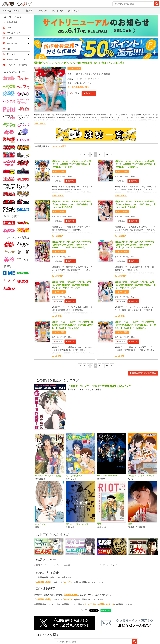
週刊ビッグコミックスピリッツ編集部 (93, 56)
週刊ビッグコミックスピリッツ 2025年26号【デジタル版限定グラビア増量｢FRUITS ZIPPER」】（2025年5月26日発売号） (71, 227)
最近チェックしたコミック (108, 631)
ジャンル (77, 631)
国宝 (130, 507)
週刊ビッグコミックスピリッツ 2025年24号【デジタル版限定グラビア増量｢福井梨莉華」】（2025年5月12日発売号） (71, 267)
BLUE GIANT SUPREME (107, 458)
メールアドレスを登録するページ (99, 587)
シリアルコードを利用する (17, 47)
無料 (88, 631)
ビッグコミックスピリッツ (88, 61)
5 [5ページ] (96, 137)
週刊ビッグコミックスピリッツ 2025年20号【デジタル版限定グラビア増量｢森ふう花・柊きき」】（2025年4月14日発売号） (135, 308)
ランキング (53, 631)
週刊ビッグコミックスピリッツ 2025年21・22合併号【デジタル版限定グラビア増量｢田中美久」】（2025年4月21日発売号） (73, 308)
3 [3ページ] (88, 137)
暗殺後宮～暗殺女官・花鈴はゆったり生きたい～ (50, 458)
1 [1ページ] (84, 137)
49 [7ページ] (107, 137)
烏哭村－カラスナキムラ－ (78, 507)
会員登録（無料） (44, 565)
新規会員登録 (12, 5)
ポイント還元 (75, 51)
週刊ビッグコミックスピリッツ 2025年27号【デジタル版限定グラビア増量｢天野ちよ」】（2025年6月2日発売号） (135, 187)
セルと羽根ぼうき (74, 458)
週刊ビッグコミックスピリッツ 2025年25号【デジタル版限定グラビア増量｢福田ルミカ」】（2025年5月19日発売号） (134, 227)
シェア (84, 593)
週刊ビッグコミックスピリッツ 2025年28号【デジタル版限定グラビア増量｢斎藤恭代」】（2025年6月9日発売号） (72, 187)
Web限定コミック (13, 15)
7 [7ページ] (103, 137)
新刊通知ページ (71, 577)
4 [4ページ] (92, 137)
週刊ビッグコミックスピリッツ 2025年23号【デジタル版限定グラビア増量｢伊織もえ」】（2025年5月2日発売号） (135, 267)
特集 (66, 631)
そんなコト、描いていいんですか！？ (142, 458)
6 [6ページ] (99, 137)
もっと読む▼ (40, 106)
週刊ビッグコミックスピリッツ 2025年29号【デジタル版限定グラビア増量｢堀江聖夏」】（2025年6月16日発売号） (135, 147)
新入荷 (40, 631)
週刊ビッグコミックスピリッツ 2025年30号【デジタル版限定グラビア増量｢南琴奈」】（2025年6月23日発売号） (71, 147)
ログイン (68, 565)
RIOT (99, 507)
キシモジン (40, 507)
